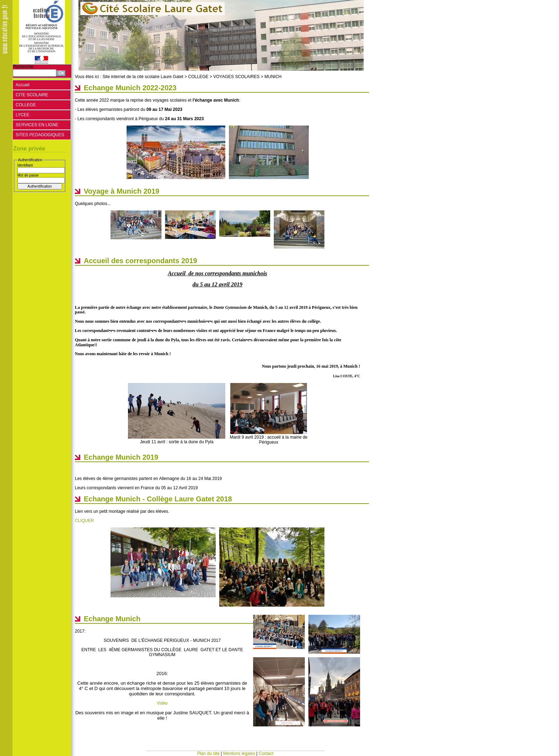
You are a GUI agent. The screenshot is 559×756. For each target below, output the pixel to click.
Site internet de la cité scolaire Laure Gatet (143, 77)
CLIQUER (84, 521)
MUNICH (273, 77)
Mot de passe (28, 175)
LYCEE (22, 115)
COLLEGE (26, 105)
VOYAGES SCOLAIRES (236, 77)
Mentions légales (239, 754)
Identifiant (25, 165)
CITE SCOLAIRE (32, 95)
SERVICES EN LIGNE (37, 125)
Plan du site (208, 754)
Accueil (23, 85)
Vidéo (162, 703)
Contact (266, 754)
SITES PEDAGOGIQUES (40, 135)
